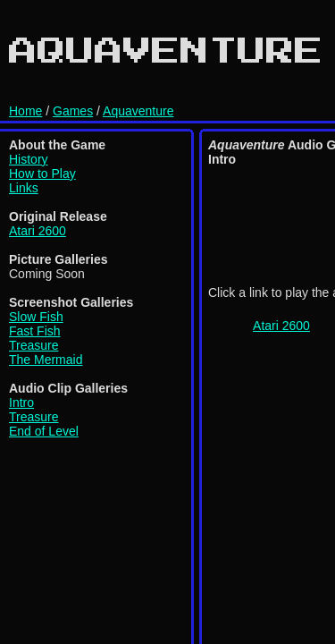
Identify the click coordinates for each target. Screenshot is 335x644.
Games (73, 111)
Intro (21, 402)
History (29, 159)
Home (25, 111)
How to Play (42, 174)
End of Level (44, 431)
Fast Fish (35, 331)
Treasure (34, 345)
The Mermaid (46, 360)
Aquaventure (138, 111)
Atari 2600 (38, 231)
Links (24, 188)
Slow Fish (36, 317)
